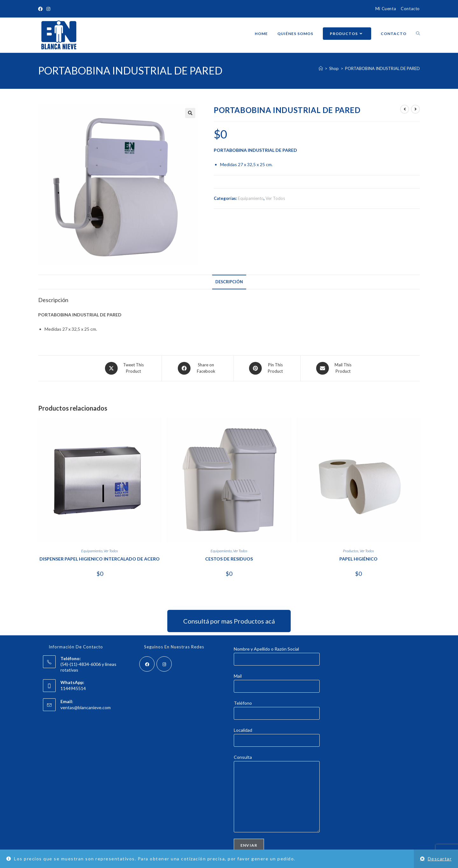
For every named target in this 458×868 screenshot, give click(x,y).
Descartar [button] (440, 859)
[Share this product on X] (125, 368)
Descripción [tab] (229, 282)
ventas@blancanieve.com (86, 707)
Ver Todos (275, 198)
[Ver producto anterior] (405, 109)
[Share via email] (335, 368)
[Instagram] (164, 664)
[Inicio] (321, 68)
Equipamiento (251, 198)
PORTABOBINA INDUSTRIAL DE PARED (382, 68)
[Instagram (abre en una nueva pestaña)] (48, 9)
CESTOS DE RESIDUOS (229, 559)
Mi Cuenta (386, 9)
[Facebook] (147, 664)
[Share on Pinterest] (267, 368)
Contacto (410, 9)
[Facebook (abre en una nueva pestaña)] (41, 9)
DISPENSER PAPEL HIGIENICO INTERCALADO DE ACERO (100, 559)
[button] (190, 113)
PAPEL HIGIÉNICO (358, 559)
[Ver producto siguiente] (415, 109)
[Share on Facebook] (198, 368)
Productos (351, 551)
